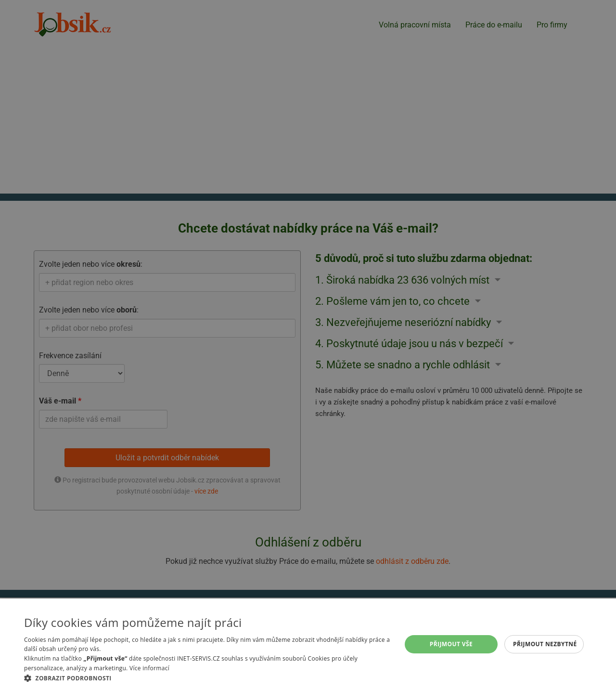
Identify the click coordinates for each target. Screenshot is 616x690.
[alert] (308, 345)
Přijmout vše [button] (451, 644)
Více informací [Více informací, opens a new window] (149, 668)
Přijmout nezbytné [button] (545, 644)
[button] (207, 678)
